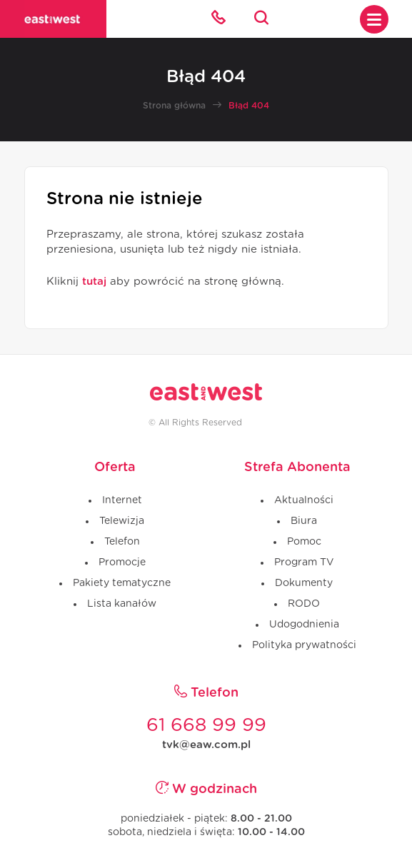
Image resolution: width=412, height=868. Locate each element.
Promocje (122, 562)
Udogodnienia (304, 625)
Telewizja (122, 521)
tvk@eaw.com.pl (206, 745)
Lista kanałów (122, 604)
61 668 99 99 (206, 725)
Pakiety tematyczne (122, 583)
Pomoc (304, 542)
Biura (304, 521)
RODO (304, 604)
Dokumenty (304, 583)
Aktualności (304, 500)
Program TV (304, 562)
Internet (122, 500)
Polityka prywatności (304, 645)
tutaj (94, 282)
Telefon (122, 542)
